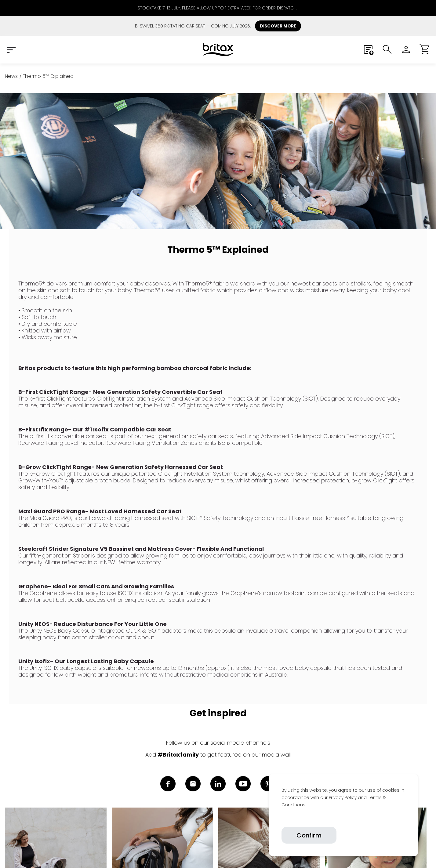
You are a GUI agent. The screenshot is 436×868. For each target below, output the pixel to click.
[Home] (218, 50)
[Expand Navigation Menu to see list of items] (11, 49)
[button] (425, 49)
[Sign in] (406, 49)
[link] (282, 819)
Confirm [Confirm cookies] (309, 835)
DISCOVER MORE (278, 26)
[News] (11, 76)
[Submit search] (387, 49)
